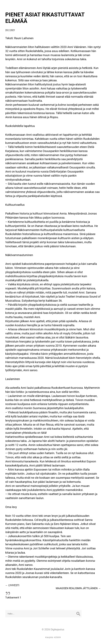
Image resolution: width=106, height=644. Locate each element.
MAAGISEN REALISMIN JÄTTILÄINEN (78, 588)
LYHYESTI (12, 585)
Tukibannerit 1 (13, 598)
